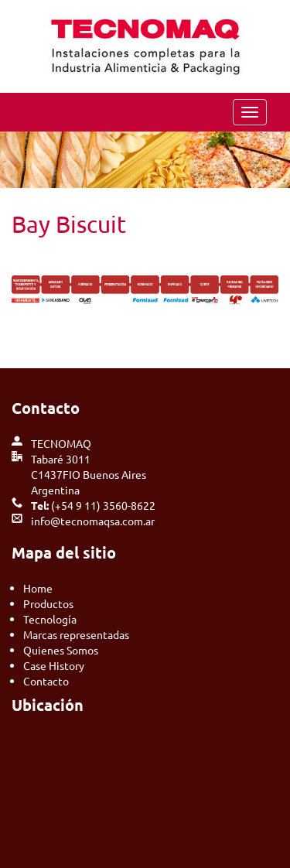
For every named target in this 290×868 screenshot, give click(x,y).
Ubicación (48, 705)
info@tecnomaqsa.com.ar (93, 521)
